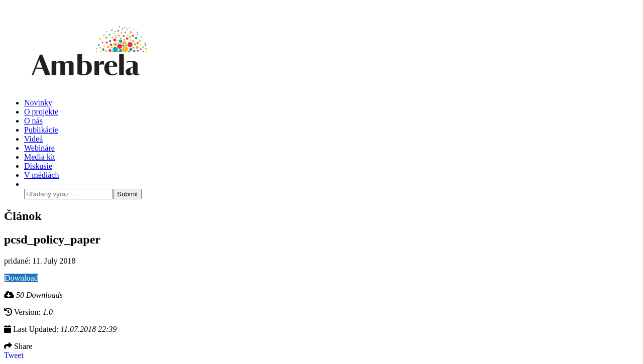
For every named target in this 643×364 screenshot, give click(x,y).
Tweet (14, 355)
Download (21, 278)
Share (18, 346)
